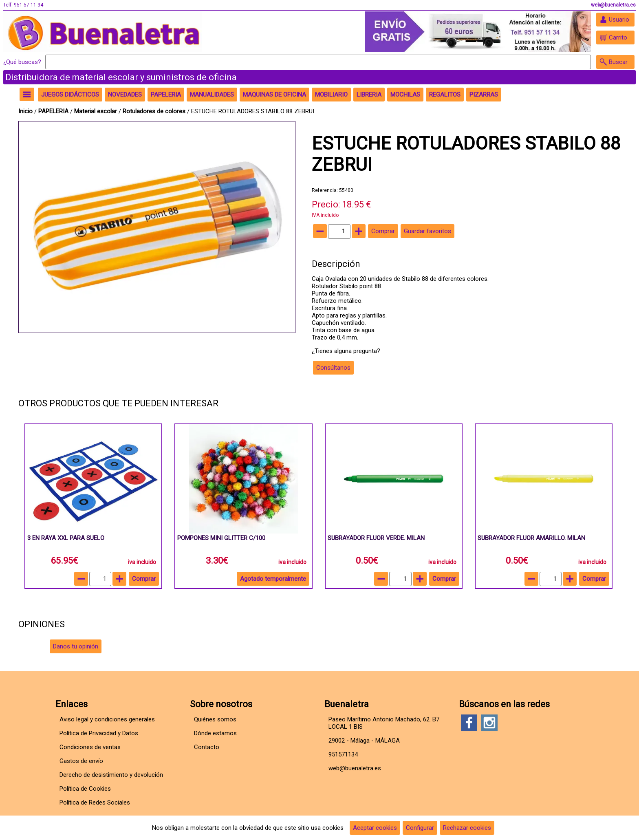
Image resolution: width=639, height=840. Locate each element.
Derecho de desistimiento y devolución (111, 775)
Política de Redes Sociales (95, 803)
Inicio (25, 111)
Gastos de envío (81, 761)
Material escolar (96, 111)
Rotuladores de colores (155, 111)
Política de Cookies (85, 789)
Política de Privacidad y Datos (99, 733)
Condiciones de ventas (90, 747)
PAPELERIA (54, 111)
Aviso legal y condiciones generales (107, 719)
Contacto (207, 747)
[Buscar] (318, 62)
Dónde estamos (215, 733)
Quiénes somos (215, 719)
